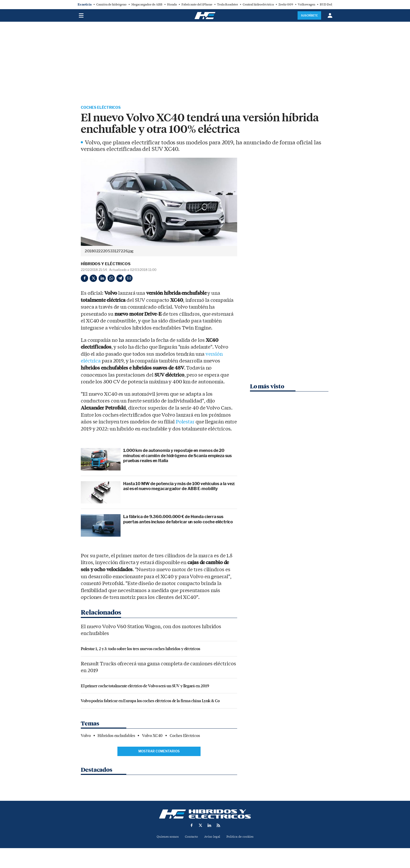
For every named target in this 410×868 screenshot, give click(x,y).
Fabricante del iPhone (197, 4)
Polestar (185, 422)
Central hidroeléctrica (258, 4)
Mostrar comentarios (159, 752)
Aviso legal (213, 837)
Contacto (191, 837)
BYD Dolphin (329, 4)
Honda (172, 4)
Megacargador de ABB (147, 4)
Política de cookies (242, 837)
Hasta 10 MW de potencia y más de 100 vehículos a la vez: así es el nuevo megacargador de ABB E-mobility (179, 487)
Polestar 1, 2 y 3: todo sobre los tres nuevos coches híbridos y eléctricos (141, 649)
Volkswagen (306, 4)
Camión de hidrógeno (111, 4)
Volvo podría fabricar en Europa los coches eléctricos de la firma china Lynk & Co (150, 701)
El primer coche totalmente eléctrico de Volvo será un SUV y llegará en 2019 (145, 686)
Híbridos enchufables (116, 736)
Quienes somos (165, 837)
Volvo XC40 (152, 736)
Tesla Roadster (227, 4)
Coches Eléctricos (104, 108)
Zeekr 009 (286, 4)
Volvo (86, 736)
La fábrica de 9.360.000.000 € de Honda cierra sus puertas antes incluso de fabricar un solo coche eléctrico (178, 520)
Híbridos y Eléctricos (106, 265)
